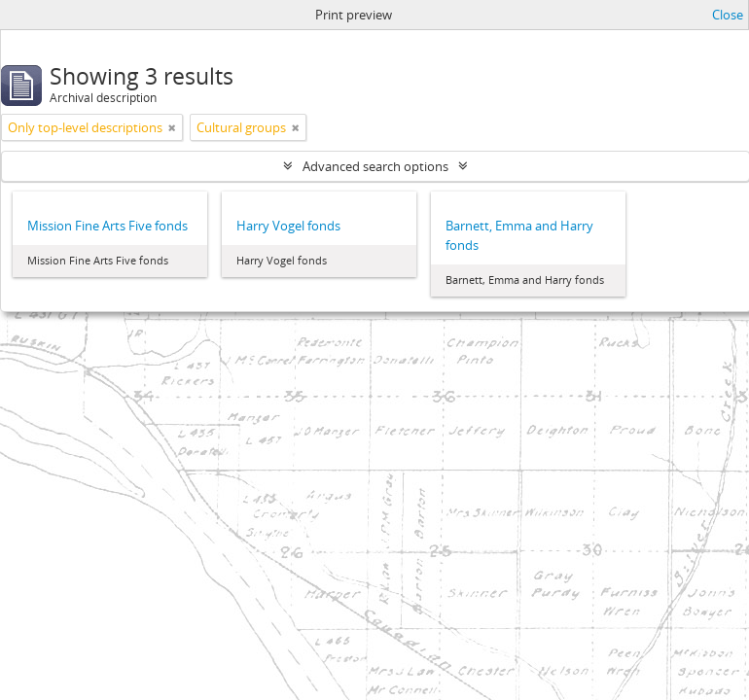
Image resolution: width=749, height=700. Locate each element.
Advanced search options (375, 166)
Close (728, 15)
